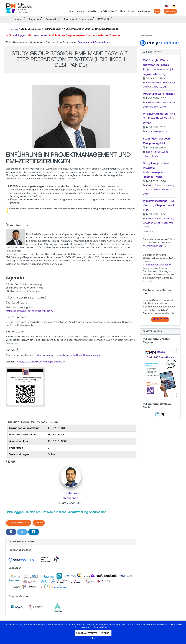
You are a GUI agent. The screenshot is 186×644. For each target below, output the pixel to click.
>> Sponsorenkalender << (157, 265)
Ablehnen (105, 633)
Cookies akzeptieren (87, 633)
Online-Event (159, 87)
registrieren (40, 35)
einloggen (21, 35)
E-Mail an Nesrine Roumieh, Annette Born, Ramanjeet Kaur (68, 355)
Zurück (39, 523)
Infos (93, 638)
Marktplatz (160, 319)
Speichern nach (17, 523)
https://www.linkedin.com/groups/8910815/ (40, 362)
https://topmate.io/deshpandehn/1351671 (29, 311)
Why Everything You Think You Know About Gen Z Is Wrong (159, 119)
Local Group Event (157, 132)
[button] (71, 542)
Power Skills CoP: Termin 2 (159, 94)
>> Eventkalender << (154, 246)
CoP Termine (154, 83)
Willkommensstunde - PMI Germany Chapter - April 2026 (159, 206)
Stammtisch (151, 156)
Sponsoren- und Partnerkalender (94, 42)
